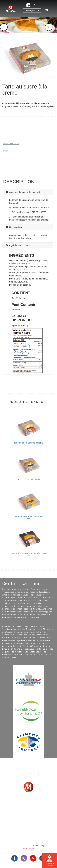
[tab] (28, 144)
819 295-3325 (36, 831)
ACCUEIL (16, 802)
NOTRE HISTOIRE (26, 811)
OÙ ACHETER (26, 807)
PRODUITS (35, 802)
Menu (49, 9)
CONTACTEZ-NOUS (26, 824)
